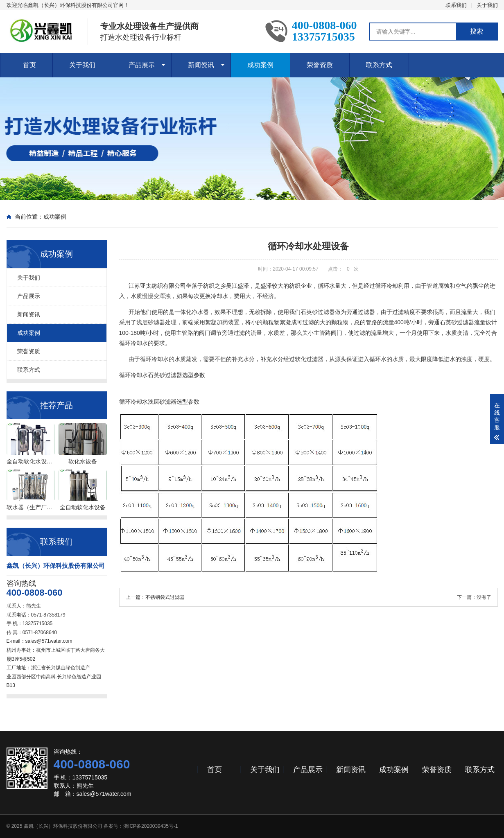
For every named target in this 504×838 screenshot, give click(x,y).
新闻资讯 (201, 65)
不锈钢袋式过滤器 (165, 597)
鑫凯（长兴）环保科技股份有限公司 (63, 826)
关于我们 (487, 5)
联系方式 (379, 65)
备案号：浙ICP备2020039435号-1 (141, 826)
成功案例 (260, 65)
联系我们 (456, 5)
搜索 (477, 31)
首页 (29, 65)
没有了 (484, 597)
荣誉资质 (320, 65)
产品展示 (142, 65)
